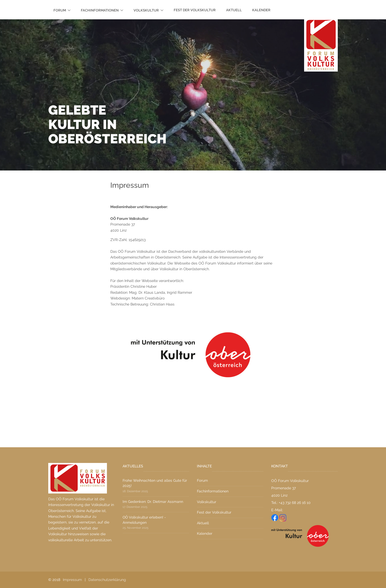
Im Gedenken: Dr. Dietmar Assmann (153, 502)
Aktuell (234, 10)
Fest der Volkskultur (195, 10)
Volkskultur (146, 10)
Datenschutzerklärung (107, 580)
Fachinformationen (100, 10)
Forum (60, 10)
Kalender (261, 10)
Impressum (72, 580)
